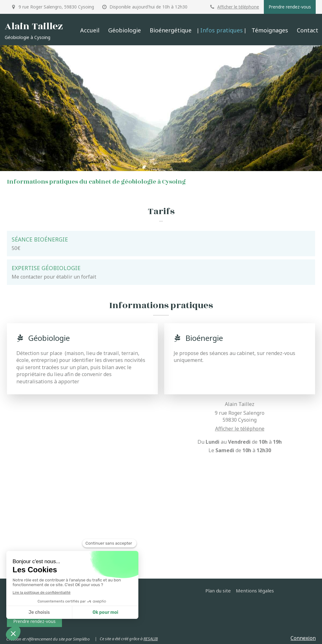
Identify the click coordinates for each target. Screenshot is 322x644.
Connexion (303, 638)
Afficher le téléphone (238, 7)
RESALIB (151, 639)
